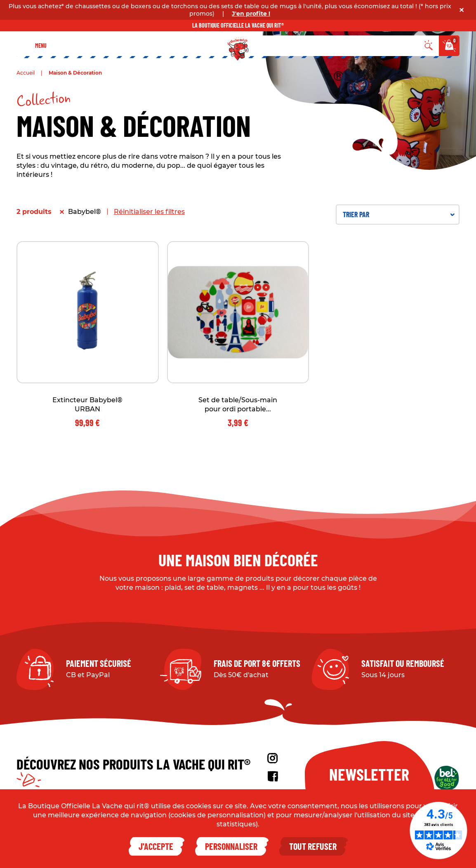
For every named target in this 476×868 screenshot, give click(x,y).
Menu (41, 46)
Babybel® (85, 212)
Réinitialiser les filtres (149, 212)
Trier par (399, 214)
